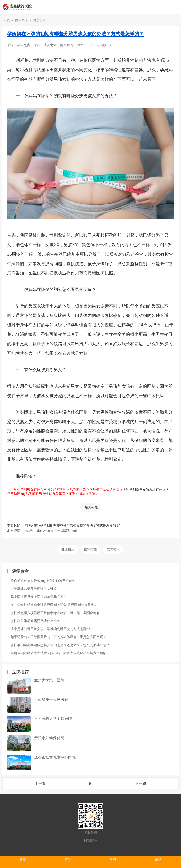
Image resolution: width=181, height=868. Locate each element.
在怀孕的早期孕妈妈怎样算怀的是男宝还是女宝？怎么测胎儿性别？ (60, 645)
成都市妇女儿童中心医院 (55, 757)
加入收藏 (91, 507)
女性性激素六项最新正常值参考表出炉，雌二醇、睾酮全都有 (55, 613)
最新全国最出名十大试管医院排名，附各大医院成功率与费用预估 (58, 653)
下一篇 (141, 783)
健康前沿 (39, 20)
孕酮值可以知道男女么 (106, 490)
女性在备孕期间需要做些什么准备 (35, 621)
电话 (158, 860)
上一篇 (40, 783)
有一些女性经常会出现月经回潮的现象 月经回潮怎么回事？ (54, 605)
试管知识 (113, 549)
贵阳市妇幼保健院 (49, 738)
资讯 (113, 860)
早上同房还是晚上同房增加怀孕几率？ (39, 597)
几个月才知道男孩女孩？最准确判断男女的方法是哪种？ (52, 629)
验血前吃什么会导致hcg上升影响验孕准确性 (43, 581)
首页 (7, 20)
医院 (68, 860)
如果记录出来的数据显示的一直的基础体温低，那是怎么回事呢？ (58, 637)
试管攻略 (90, 549)
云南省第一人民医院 (51, 700)
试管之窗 (24, 45)
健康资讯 (21, 20)
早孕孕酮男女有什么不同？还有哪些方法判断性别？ (48, 490)
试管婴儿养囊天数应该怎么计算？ (35, 589)
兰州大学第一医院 (49, 680)
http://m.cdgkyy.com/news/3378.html (50, 531)
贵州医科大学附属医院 (53, 719)
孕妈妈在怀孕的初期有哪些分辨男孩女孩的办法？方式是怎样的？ (75, 34)
